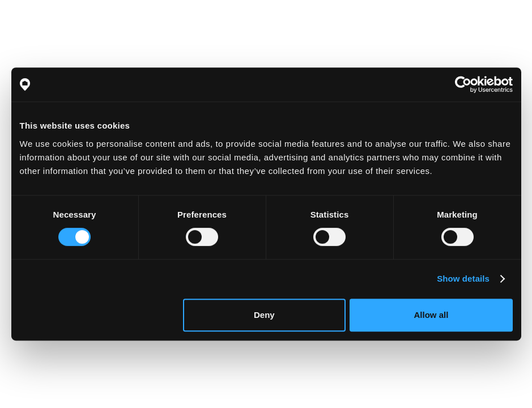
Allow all (431, 315)
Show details (463, 279)
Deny (264, 315)
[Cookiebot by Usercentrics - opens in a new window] (463, 84)
